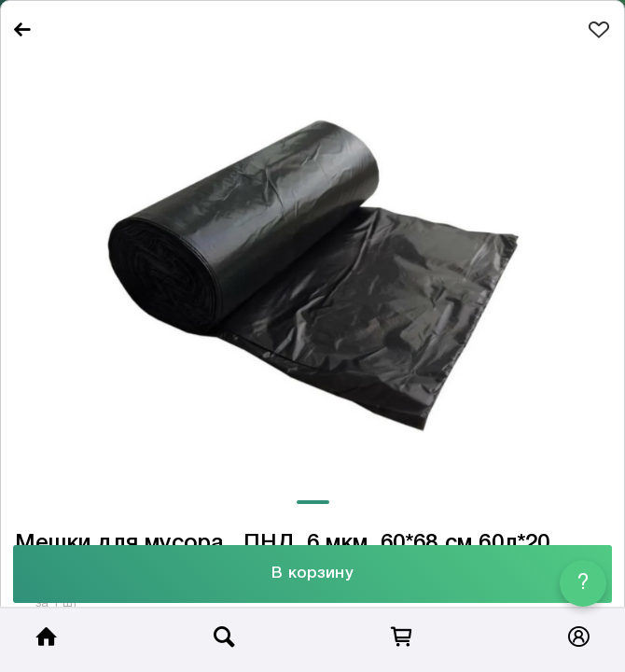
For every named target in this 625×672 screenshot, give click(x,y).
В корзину (312, 574)
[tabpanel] (312, 269)
